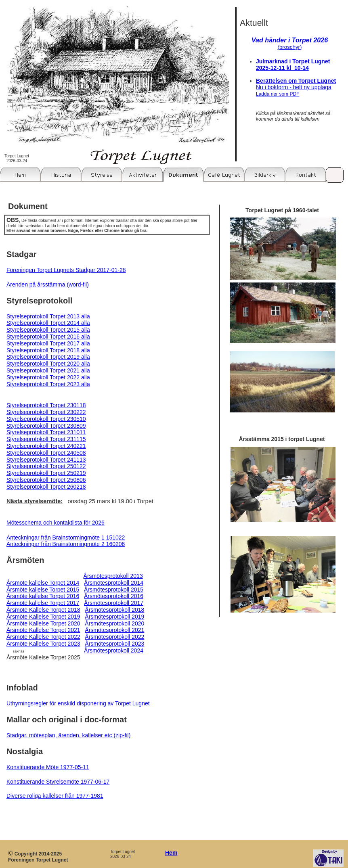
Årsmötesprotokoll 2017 (114, 603)
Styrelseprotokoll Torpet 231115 (46, 439)
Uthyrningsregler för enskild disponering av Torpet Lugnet (78, 703)
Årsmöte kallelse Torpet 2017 (43, 603)
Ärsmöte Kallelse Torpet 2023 (43, 644)
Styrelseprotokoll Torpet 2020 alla (48, 364)
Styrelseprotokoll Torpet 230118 (46, 405)
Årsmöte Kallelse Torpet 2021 (43, 630)
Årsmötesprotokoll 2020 (114, 623)
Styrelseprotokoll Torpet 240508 (46, 453)
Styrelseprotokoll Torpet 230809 (46, 426)
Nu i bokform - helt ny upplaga (294, 90)
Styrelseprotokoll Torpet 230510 (46, 419)
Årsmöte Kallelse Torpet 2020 (43, 623)
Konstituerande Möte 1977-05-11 (48, 767)
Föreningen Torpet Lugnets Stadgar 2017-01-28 (66, 270)
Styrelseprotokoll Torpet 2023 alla (48, 384)
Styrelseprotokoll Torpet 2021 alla (48, 370)
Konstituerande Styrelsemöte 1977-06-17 (58, 782)
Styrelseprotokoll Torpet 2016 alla (48, 337)
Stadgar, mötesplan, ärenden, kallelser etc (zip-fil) (68, 735)
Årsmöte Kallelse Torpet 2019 (43, 617)
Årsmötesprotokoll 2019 (114, 617)
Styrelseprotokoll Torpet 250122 (46, 466)
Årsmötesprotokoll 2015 (114, 590)
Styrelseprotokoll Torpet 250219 (46, 473)
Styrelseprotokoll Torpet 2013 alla (48, 316)
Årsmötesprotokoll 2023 (114, 644)
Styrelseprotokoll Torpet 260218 (46, 487)
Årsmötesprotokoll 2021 (114, 630)
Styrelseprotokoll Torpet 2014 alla (48, 323)
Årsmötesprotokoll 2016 (114, 596)
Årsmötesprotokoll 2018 (114, 610)
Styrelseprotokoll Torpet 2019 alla (48, 357)
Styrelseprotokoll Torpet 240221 (46, 446)
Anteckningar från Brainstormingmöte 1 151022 (66, 538)
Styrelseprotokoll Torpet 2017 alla (48, 343)
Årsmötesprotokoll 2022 (114, 637)
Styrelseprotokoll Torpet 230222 (46, 412)
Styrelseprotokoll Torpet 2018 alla (48, 350)
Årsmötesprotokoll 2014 (114, 583)
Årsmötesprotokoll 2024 (114, 650)
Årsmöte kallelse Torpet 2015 (43, 590)
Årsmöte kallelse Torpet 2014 (43, 583)
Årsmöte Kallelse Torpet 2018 (43, 610)
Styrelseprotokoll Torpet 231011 (46, 432)
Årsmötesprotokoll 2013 (113, 576)
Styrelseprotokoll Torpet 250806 (46, 480)
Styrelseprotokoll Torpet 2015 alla (48, 330)
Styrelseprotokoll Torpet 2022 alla (48, 377)
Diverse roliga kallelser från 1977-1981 (55, 796)
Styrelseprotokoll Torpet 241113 (46, 460)
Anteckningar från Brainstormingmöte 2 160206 (66, 544)
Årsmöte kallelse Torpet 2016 (43, 596)
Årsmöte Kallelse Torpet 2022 (43, 637)
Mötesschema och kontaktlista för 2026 (56, 523)
